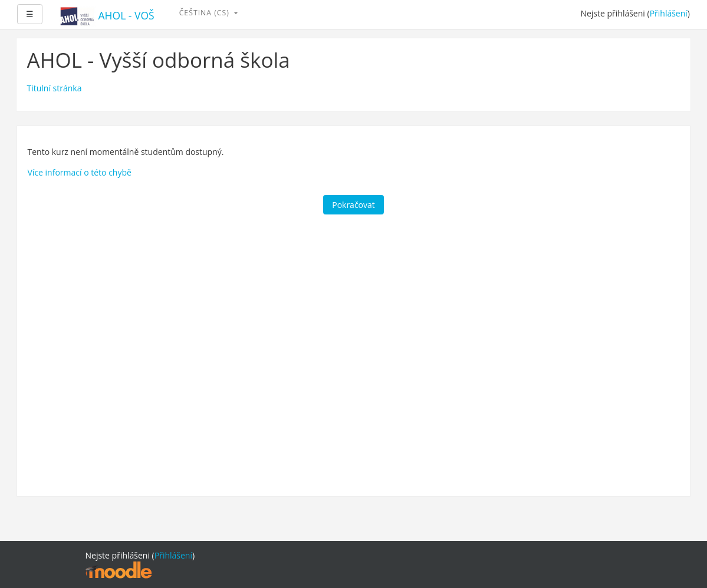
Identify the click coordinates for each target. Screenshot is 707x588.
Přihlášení (669, 13)
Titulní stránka (55, 88)
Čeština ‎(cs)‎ (205, 13)
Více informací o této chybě (80, 172)
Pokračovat (353, 205)
